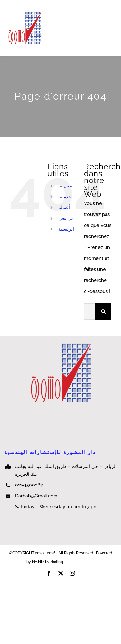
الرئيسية (66, 229)
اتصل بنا (66, 186)
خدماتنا (65, 197)
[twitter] (61, 573)
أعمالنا (64, 207)
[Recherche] (103, 311)
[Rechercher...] (90, 311)
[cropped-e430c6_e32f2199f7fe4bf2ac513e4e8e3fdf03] (25, 13)
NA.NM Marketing (79, 562)
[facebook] (49, 573)
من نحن (66, 218)
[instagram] (72, 573)
